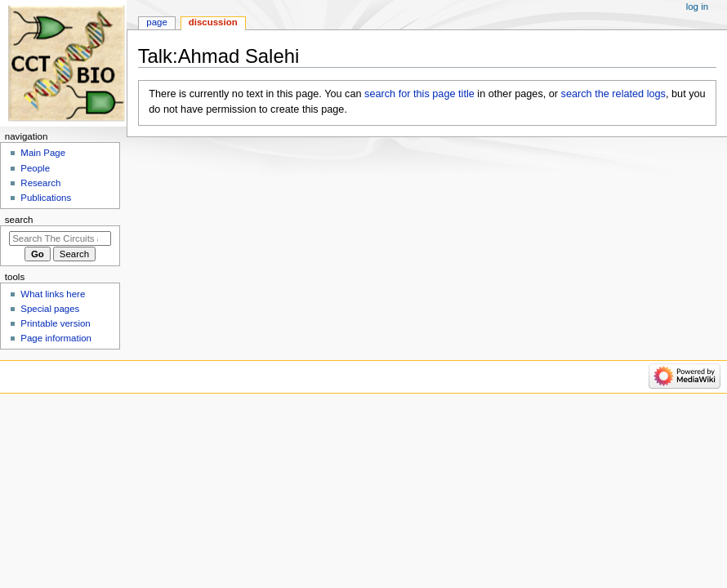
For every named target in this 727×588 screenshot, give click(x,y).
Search (19, 220)
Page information (56, 338)
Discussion (213, 22)
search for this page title (419, 94)
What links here (53, 294)
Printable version (55, 323)
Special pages (50, 309)
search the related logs (613, 94)
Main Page (43, 153)
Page (156, 22)
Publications (46, 198)
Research (40, 183)
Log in (697, 7)
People (35, 168)
